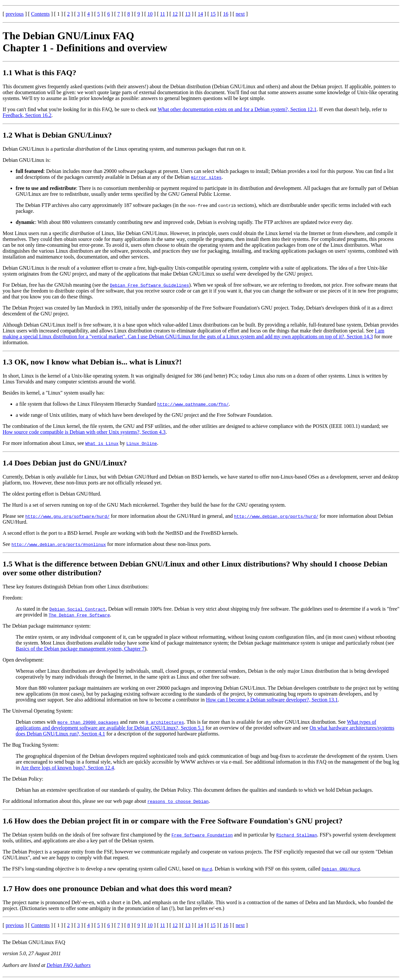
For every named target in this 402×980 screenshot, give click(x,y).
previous (15, 14)
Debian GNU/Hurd (341, 869)
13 (188, 14)
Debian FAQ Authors (69, 965)
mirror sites (206, 177)
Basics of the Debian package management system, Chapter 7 (80, 649)
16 (226, 14)
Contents (40, 14)
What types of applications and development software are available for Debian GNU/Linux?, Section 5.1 (196, 725)
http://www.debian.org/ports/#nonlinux (59, 544)
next (240, 14)
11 (162, 14)
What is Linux (102, 443)
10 (150, 14)
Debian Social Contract (78, 609)
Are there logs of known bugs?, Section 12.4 (68, 768)
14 (201, 14)
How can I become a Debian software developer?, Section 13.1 (272, 700)
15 (213, 14)
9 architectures (165, 722)
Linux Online (142, 443)
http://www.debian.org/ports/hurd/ (276, 516)
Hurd (207, 869)
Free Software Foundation (202, 835)
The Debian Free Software (79, 615)
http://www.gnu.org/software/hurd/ (67, 516)
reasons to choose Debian (178, 801)
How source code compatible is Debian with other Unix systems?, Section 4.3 (84, 432)
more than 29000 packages (88, 722)
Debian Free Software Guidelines (149, 285)
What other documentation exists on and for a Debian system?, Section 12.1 (237, 109)
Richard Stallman (297, 835)
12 (175, 14)
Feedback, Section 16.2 (27, 115)
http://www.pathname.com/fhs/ (193, 404)
